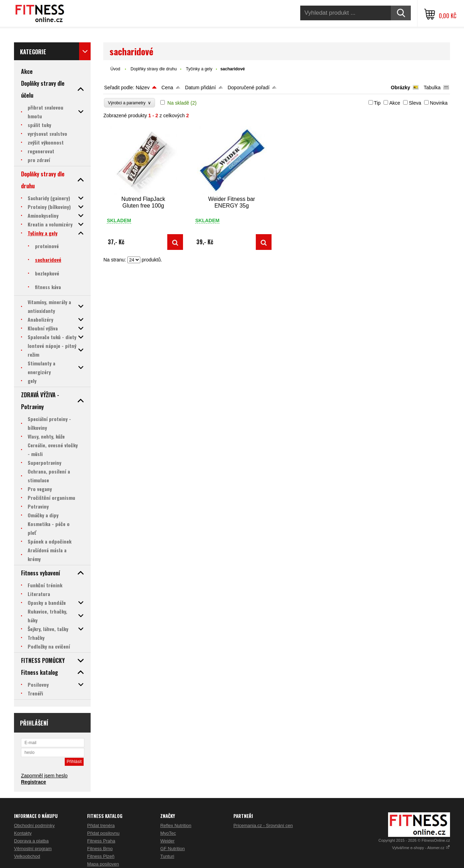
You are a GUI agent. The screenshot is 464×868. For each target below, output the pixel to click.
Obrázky (400, 87)
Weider (167, 841)
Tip (377, 103)
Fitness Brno (100, 849)
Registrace (34, 782)
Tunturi (167, 856)
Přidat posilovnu (103, 833)
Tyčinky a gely (199, 69)
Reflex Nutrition (176, 825)
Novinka (439, 103)
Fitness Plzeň (101, 856)
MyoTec (168, 833)
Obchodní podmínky (34, 825)
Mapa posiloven (103, 864)
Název (143, 87)
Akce (395, 103)
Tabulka (432, 87)
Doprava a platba (31, 841)
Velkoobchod (27, 856)
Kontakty (23, 833)
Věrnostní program (33, 849)
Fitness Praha (101, 841)
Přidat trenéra (101, 825)
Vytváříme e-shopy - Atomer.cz (421, 848)
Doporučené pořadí (248, 87)
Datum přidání (201, 87)
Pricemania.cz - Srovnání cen (263, 825)
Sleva (415, 103)
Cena (167, 87)
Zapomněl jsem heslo (44, 776)
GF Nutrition (173, 849)
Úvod (115, 69)
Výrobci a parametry (129, 103)
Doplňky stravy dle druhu (154, 69)
